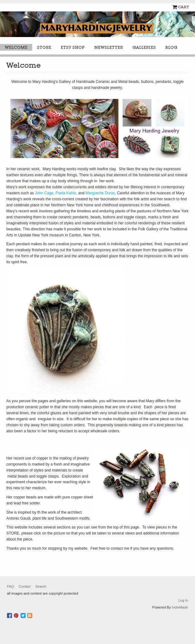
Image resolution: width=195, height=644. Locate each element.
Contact (25, 586)
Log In (183, 600)
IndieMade (180, 607)
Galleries (144, 47)
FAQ (10, 586)
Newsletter (109, 47)
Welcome (16, 47)
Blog (171, 47)
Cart (183, 7)
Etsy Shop (73, 47)
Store (44, 47)
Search (41, 586)
